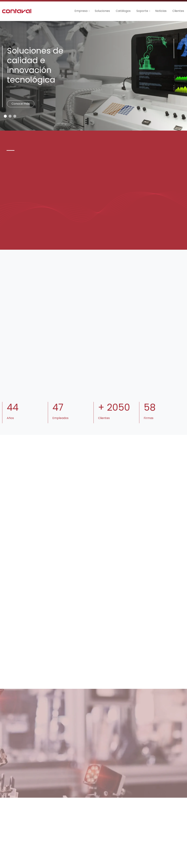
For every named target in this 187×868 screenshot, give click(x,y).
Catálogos (123, 11)
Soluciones (102, 11)
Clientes (178, 11)
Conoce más (21, 104)
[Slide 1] (10, 116)
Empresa (81, 11)
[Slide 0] (5, 116)
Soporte (142, 11)
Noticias (161, 11)
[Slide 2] (15, 116)
